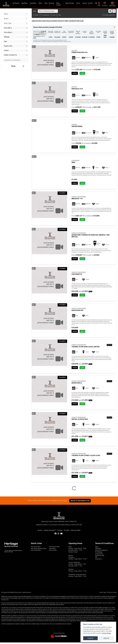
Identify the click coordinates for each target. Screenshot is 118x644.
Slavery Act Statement (101, 552)
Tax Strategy (99, 554)
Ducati (40, 532)
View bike (75, 73)
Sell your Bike (76, 532)
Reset (20, 66)
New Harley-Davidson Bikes (39, 550)
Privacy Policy (99, 555)
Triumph (67, 532)
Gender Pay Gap (100, 557)
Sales (97, 548)
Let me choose (106, 633)
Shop (45, 4)
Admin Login (103, 594)
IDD (96, 559)
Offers (39, 4)
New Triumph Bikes (54, 548)
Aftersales (98, 550)
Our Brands (15, 4)
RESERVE (83, 73)
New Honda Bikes (36, 552)
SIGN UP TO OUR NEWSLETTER (80, 502)
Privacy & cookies (112, 594)
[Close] (114, 27)
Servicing (51, 4)
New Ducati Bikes (36, 548)
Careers (84, 4)
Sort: (35, 11)
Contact (90, 4)
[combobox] (16, 14)
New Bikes (24, 4)
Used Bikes (32, 4)
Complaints (98, 561)
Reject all (106, 638)
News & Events (69, 4)
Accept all (90, 638)
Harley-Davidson (50, 532)
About (77, 4)
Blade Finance (59, 4)
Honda (60, 532)
